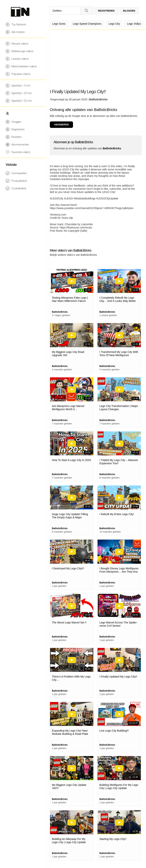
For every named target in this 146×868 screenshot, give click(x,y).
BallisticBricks (99, 99)
